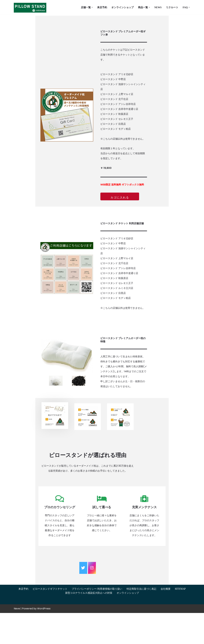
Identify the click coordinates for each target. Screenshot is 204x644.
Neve (17, 640)
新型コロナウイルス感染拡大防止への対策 (89, 624)
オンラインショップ (123, 7)
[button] (92, 7)
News (158, 7)
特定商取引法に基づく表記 (141, 620)
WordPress (44, 640)
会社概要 (166, 620)
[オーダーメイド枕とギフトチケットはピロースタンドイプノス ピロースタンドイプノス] (31, 8)
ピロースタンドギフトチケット (50, 620)
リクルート (172, 7)
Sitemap (180, 620)
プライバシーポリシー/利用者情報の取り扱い (97, 620)
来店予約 (102, 7)
